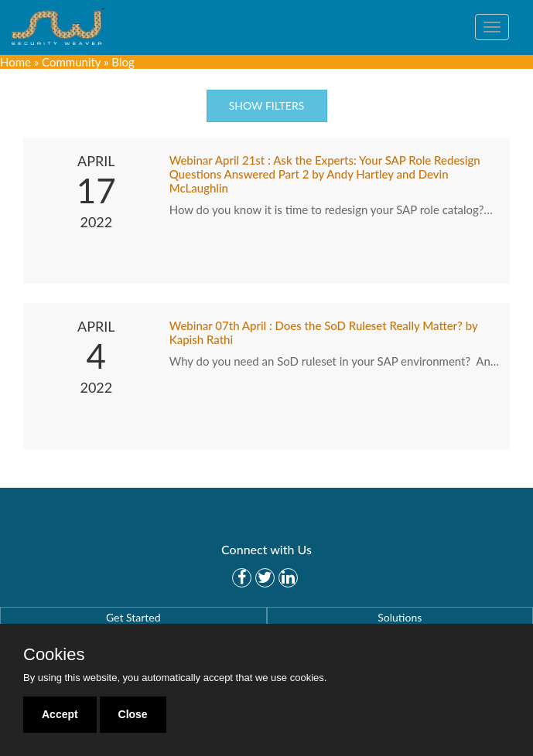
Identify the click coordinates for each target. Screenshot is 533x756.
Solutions (400, 617)
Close (133, 714)
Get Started (133, 617)
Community (71, 62)
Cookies (54, 655)
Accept (60, 714)
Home (15, 62)
